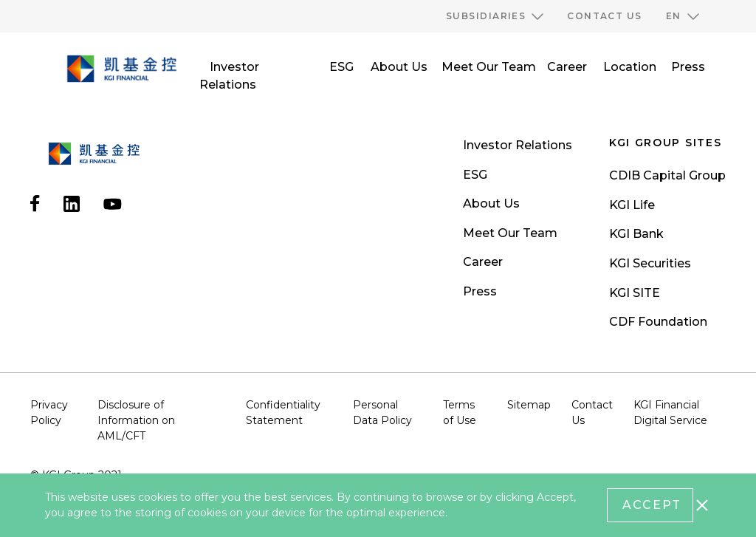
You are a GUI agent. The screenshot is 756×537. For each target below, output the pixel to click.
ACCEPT (652, 505)
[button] (495, 16)
